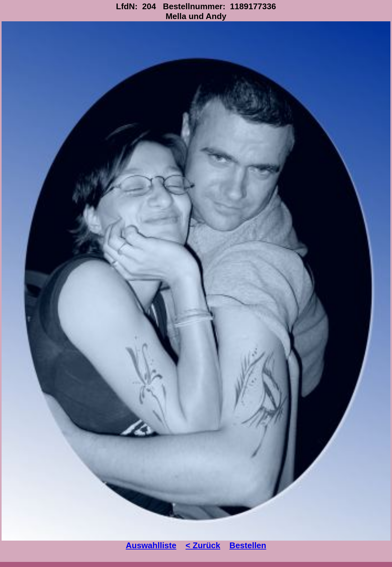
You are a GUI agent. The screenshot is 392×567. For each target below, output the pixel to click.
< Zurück (203, 545)
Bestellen (248, 545)
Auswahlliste (151, 545)
